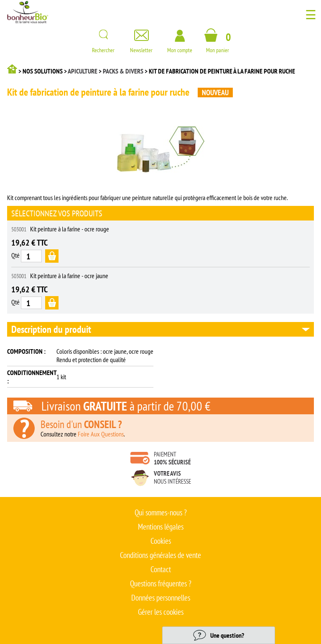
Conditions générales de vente (160, 555)
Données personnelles (161, 598)
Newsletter (141, 47)
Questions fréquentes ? (161, 583)
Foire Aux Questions (101, 434)
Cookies (161, 541)
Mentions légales (161, 527)
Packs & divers (123, 71)
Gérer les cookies (161, 612)
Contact (161, 569)
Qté (15, 255)
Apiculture (83, 71)
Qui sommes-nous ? (161, 512)
